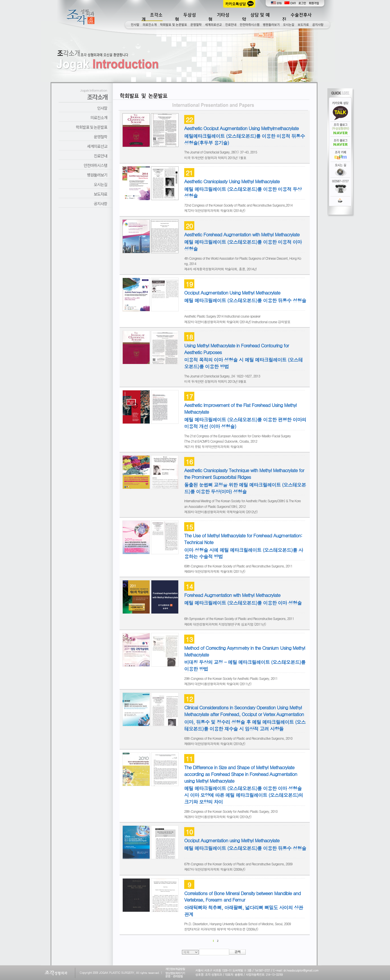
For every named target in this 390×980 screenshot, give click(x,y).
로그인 (302, 3)
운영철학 (196, 25)
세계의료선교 (213, 25)
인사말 (135, 25)
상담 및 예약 (256, 17)
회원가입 (314, 3)
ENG (276, 3)
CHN (290, 3)
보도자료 (303, 25)
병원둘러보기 (271, 25)
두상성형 (185, 17)
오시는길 (289, 25)
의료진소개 (150, 25)
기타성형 (219, 17)
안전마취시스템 (250, 25)
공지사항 (318, 25)
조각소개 (152, 17)
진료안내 (231, 25)
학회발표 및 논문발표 (174, 25)
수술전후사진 (297, 17)
